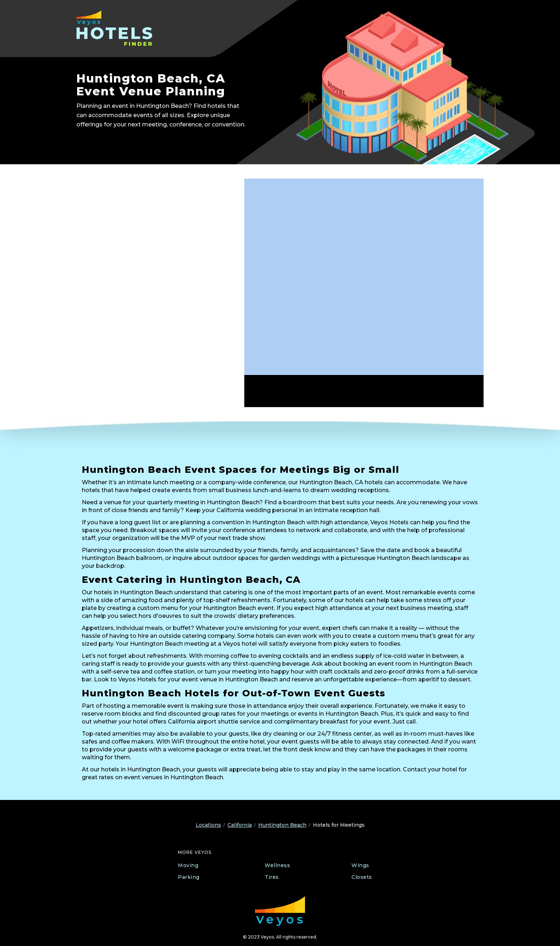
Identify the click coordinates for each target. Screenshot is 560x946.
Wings (360, 865)
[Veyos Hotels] (122, 28)
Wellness (277, 865)
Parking (189, 877)
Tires (272, 877)
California (240, 825)
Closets (362, 877)
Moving (188, 865)
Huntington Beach (282, 825)
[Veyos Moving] (280, 911)
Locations (208, 825)
